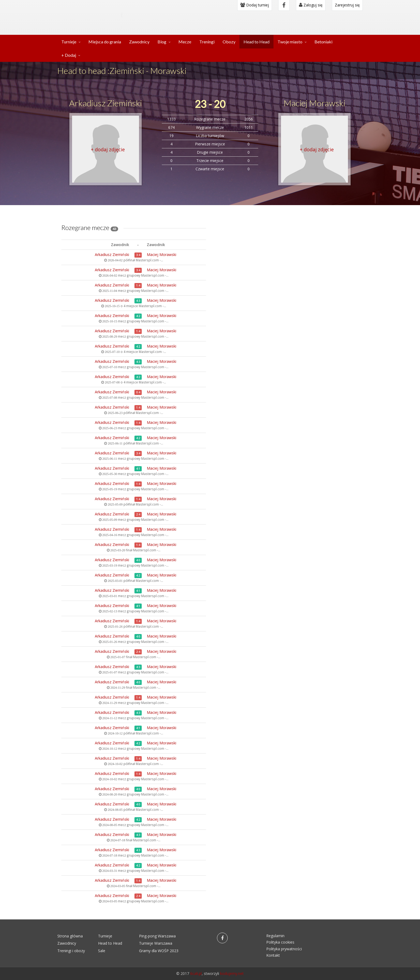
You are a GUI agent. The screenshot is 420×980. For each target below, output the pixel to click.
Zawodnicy (139, 42)
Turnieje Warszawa (156, 943)
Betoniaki (323, 42)
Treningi (207, 42)
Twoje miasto (290, 42)
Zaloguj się (311, 5)
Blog (162, 42)
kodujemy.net (232, 973)
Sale (102, 951)
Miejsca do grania (105, 42)
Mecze (185, 42)
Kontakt (273, 955)
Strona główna (70, 936)
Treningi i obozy (71, 951)
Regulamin (275, 936)
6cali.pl (196, 973)
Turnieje (69, 42)
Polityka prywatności (284, 949)
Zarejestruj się (347, 5)
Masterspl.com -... (149, 260)
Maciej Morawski (314, 103)
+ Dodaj (69, 55)
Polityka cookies (280, 942)
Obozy (229, 42)
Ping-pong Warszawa (157, 936)
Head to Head (256, 42)
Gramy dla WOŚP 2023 (159, 951)
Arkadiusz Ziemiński (106, 103)
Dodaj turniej (255, 5)
